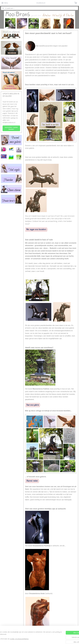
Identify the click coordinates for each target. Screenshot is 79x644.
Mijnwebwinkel (62, 640)
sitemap (32, 640)
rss (36, 640)
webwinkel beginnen (44, 640)
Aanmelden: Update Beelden (11, 128)
